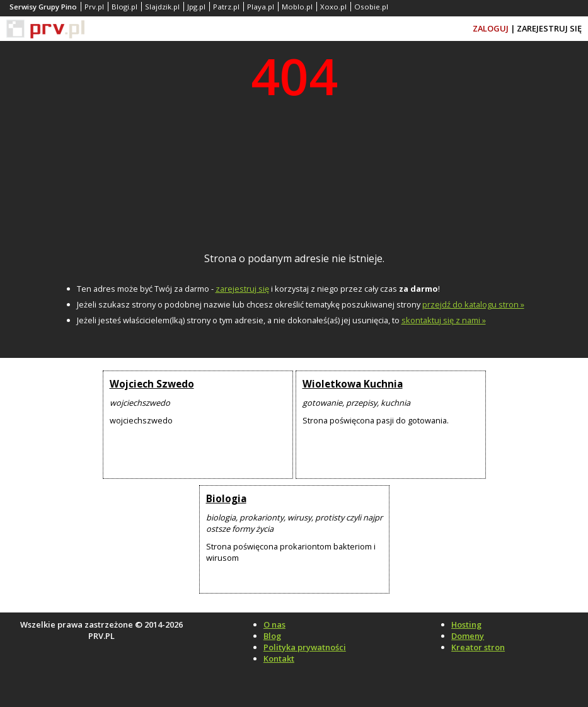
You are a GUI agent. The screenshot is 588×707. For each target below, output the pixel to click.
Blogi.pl (124, 7)
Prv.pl (94, 7)
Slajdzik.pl (162, 7)
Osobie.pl (371, 7)
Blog (272, 636)
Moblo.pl (297, 7)
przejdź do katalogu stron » (473, 304)
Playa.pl (261, 7)
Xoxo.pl (333, 7)
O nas (274, 624)
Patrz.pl (226, 7)
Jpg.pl (196, 7)
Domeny (468, 636)
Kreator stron (478, 647)
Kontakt (279, 658)
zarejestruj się (242, 289)
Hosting (466, 624)
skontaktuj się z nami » (444, 320)
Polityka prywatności (305, 647)
